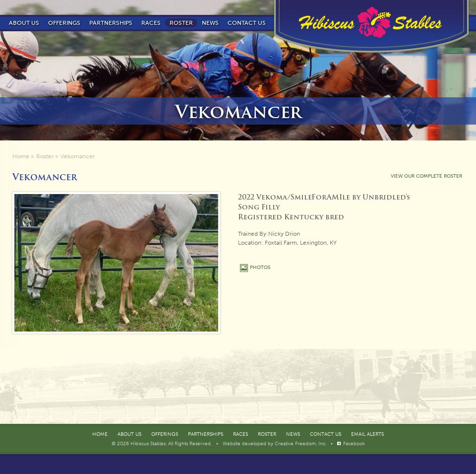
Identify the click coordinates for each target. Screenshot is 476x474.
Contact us (247, 23)
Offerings (64, 23)
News (210, 23)
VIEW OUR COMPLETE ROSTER (426, 176)
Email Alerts (367, 434)
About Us (24, 23)
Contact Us (326, 434)
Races (151, 23)
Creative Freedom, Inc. (301, 444)
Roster (181, 23)
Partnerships (111, 23)
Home (21, 156)
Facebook (354, 444)
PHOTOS (260, 268)
